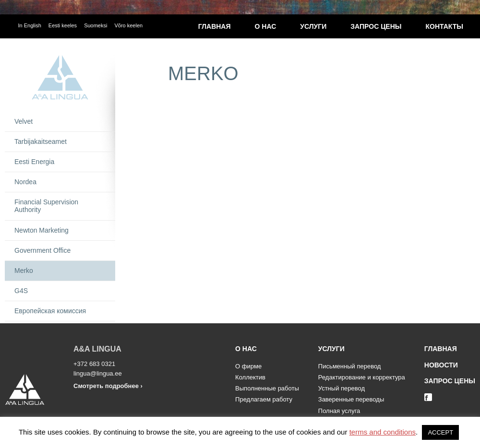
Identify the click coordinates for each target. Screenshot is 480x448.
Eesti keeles (63, 25)
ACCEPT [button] (440, 432)
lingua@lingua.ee (98, 373)
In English (30, 25)
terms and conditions (383, 432)
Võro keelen (128, 25)
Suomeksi (96, 25)
